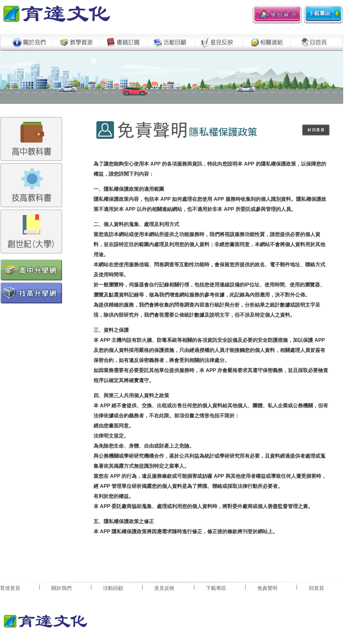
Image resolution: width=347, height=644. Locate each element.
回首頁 (316, 588)
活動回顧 (113, 588)
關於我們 (61, 588)
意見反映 (164, 588)
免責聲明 (267, 588)
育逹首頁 (10, 588)
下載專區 (216, 588)
